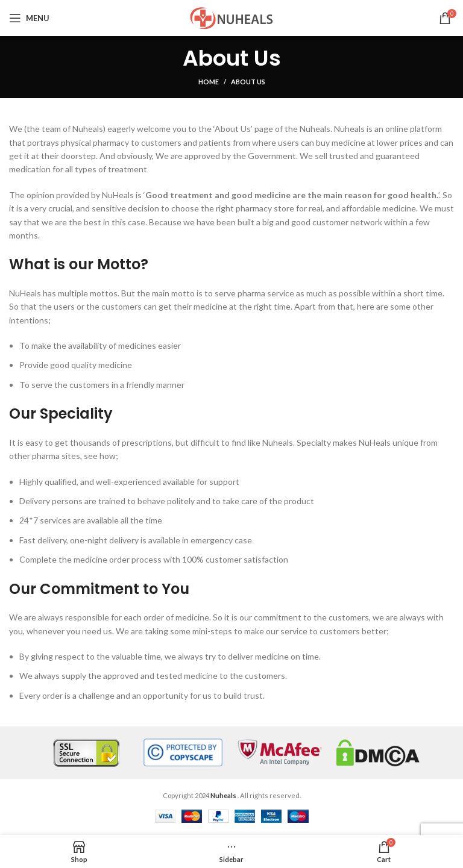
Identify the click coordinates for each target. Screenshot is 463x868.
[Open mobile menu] (29, 18)
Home (209, 82)
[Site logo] (231, 17)
